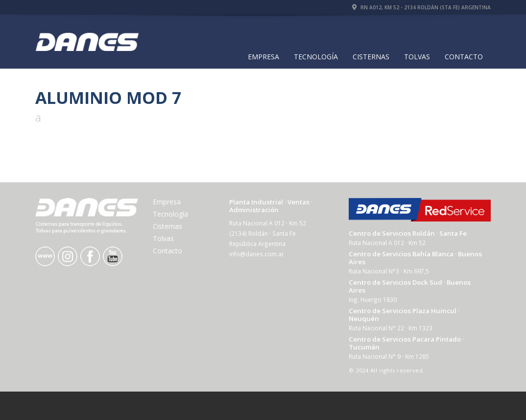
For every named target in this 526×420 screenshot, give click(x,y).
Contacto (464, 57)
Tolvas (417, 57)
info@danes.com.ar (257, 254)
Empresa (263, 57)
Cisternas (371, 57)
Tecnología (316, 57)
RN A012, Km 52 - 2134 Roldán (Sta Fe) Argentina (421, 7)
